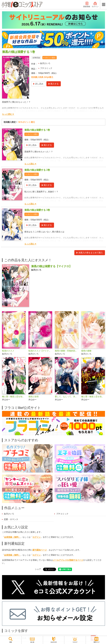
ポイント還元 (50, 58)
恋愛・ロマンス (11, 519)
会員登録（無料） (12, 537)
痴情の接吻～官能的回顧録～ (67, 351)
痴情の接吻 (86, 351)
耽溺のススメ (8, 351)
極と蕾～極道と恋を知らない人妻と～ (14, 397)
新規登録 (87, 5)
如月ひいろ (45, 63)
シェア (38, 569)
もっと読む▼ (8, 114)
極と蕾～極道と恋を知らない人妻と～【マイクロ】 (93, 397)
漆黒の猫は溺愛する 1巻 (37, 130)
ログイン (95, 5)
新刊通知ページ (40, 550)
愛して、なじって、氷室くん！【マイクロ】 (67, 397)
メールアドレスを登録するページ (68, 560)
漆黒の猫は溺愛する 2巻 (37, 170)
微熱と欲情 (34, 397)
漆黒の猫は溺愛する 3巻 (37, 210)
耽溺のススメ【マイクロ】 (40, 351)
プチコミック (46, 68)
